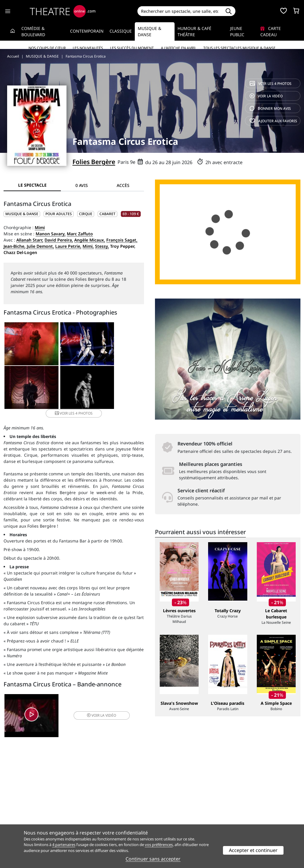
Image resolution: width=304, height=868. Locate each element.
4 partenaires (64, 845)
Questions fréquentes (101, 812)
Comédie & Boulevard (33, 31)
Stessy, (102, 246)
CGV (84, 819)
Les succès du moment (132, 48)
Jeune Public (237, 31)
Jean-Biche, (15, 246)
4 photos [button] (97, 389)
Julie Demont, (40, 246)
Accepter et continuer (253, 850)
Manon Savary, (51, 234)
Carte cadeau (271, 31)
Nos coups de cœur (47, 48)
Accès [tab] (123, 185)
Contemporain (87, 31)
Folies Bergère (94, 162)
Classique (121, 31)
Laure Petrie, (68, 246)
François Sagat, (122, 240)
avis (270, 108)
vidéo (266, 96)
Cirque (86, 214)
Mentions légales (21, 819)
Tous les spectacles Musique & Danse (239, 48)
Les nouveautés (88, 48)
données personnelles (116, 819)
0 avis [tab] (82, 185)
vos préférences (159, 845)
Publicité (164, 812)
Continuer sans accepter (153, 859)
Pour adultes (59, 214)
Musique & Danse (149, 31)
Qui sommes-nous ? (23, 806)
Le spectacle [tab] (32, 185)
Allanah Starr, (30, 240)
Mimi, (88, 246)
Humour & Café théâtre (194, 31)
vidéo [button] (97, 711)
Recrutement (16, 812)
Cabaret (107, 214)
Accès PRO (166, 819)
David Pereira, (59, 240)
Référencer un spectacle (180, 806)
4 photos (271, 84)
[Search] (180, 11)
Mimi (40, 227)
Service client (93, 806)
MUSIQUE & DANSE (22, 214)
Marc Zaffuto (80, 234)
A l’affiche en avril (179, 48)
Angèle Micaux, (90, 240)
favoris (273, 121)
